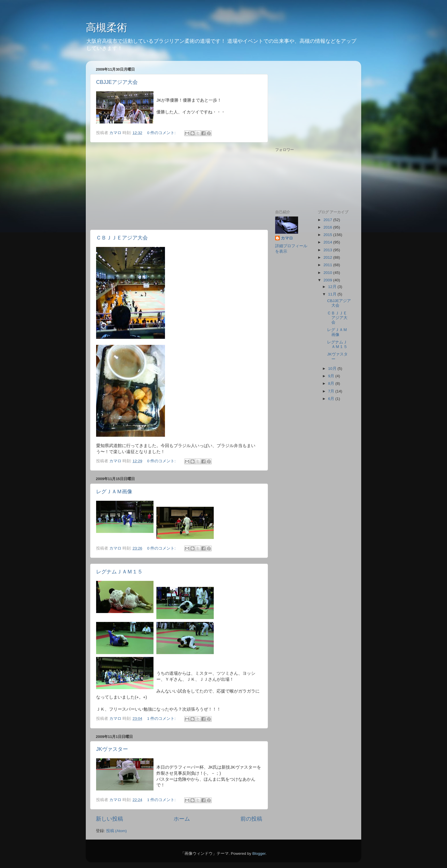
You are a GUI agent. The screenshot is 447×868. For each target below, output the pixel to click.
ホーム (182, 819)
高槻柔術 (106, 27)
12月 (333, 287)
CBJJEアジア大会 (117, 82)
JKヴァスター (112, 749)
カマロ (287, 238)
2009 (328, 280)
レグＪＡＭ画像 (114, 492)
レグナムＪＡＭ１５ (119, 572)
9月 (332, 376)
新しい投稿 (109, 819)
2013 (328, 250)
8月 (332, 383)
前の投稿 (251, 819)
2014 (328, 242)
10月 (333, 369)
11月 (333, 294)
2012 (328, 257)
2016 (328, 227)
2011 (328, 265)
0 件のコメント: (162, 133)
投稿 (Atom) (116, 831)
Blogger (259, 853)
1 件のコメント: (162, 719)
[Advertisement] (179, 186)
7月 (332, 391)
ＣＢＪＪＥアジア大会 (122, 238)
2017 (328, 220)
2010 (328, 273)
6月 (332, 399)
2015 (328, 235)
